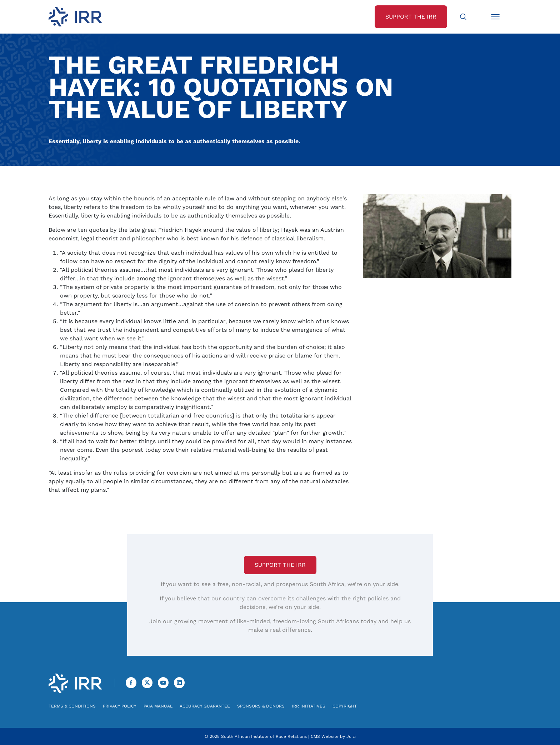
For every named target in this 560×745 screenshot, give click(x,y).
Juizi (351, 736)
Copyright (345, 706)
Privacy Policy (120, 706)
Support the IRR (280, 565)
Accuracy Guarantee (205, 706)
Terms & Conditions (72, 706)
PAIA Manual (158, 706)
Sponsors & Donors (261, 706)
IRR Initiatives (309, 706)
